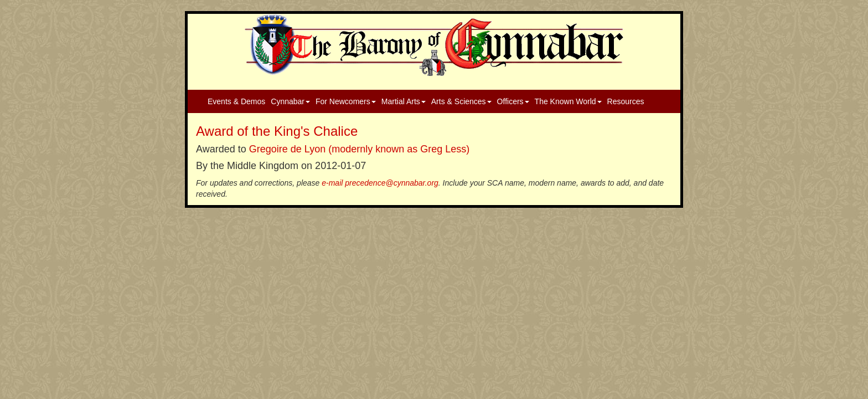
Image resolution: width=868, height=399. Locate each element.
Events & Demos (236, 101)
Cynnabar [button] (290, 101)
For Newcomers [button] (346, 101)
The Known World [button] (568, 101)
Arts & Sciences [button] (461, 101)
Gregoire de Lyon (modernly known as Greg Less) (360, 149)
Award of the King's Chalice (277, 131)
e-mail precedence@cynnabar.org (380, 183)
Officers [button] (513, 101)
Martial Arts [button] (404, 101)
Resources (626, 101)
